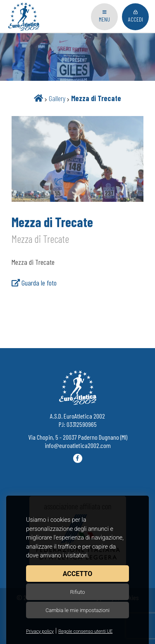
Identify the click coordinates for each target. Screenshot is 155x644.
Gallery (57, 98)
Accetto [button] (77, 574)
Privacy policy (40, 631)
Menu (104, 16)
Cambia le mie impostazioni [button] (77, 610)
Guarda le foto (34, 283)
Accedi (136, 16)
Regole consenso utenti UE (85, 631)
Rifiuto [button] (77, 592)
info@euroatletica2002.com (78, 445)
